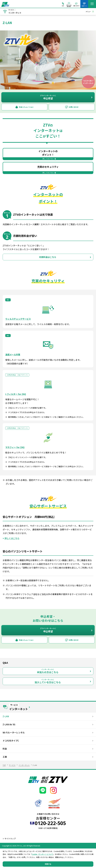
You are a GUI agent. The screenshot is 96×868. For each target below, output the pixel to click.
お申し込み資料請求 (69, 6)
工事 (5, 757)
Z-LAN (6, 716)
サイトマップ (10, 839)
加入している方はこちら (48, 681)
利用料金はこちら (48, 257)
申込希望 (48, 97)
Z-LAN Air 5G (9, 724)
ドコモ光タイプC (11, 741)
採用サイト (84, 6)
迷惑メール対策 (13, 354)
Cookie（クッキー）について (42, 854)
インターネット (24, 765)
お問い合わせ (76, 6)
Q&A (63, 6)
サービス (12, 765)
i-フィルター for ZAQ (16, 394)
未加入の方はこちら (48, 671)
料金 (5, 749)
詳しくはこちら (12, 538)
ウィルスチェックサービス (18, 319)
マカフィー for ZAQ (15, 447)
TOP (4, 765)
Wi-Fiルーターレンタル (14, 732)
